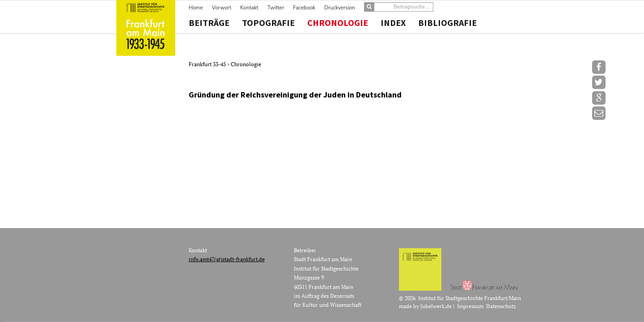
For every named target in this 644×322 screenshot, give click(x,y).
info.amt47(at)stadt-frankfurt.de (227, 259)
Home (196, 8)
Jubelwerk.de (436, 306)
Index (393, 23)
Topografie (268, 23)
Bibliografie (447, 23)
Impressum (470, 306)
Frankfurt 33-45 (208, 64)
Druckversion (340, 8)
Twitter (276, 8)
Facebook (304, 8)
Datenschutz (501, 306)
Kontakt (249, 8)
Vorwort (222, 8)
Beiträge (209, 23)
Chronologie (338, 23)
